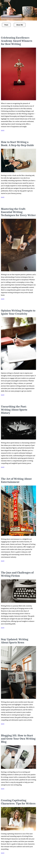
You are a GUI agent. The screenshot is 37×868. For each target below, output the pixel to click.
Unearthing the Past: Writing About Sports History (14, 410)
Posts (6, 25)
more (3, 130)
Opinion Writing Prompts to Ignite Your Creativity (18, 312)
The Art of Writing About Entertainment (16, 480)
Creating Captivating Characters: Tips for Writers (18, 802)
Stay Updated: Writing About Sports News (15, 641)
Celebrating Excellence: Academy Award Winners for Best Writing (17, 41)
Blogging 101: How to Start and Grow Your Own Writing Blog (18, 739)
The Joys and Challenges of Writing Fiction (17, 574)
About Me (20, 25)
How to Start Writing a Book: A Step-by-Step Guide (18, 144)
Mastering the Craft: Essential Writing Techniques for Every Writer (18, 212)
